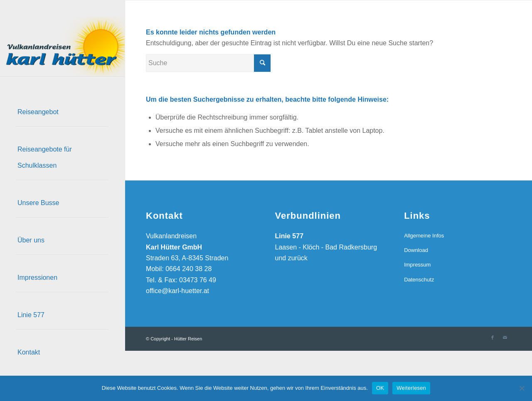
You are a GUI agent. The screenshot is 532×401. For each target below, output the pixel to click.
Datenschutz (419, 280)
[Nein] (522, 388)
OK (380, 388)
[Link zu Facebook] (493, 337)
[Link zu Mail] (505, 337)
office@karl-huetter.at (177, 291)
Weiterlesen (411, 388)
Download (416, 250)
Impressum (417, 265)
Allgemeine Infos (424, 236)
